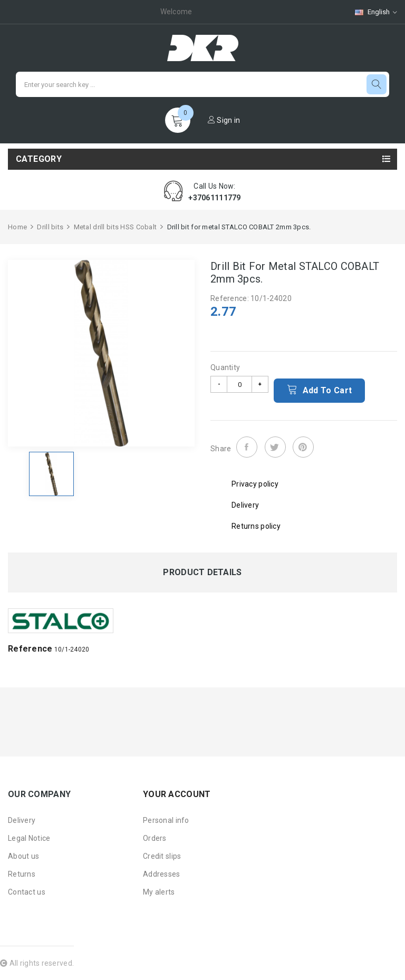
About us (23, 856)
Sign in (224, 120)
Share (247, 447)
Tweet (275, 447)
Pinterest (303, 447)
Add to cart (319, 390)
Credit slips (162, 856)
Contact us (27, 892)
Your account (177, 794)
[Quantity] (239, 384)
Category (39, 159)
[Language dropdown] (371, 12)
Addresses (162, 874)
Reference (30, 649)
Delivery (22, 820)
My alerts (159, 892)
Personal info (166, 820)
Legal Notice (29, 838)
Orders (155, 838)
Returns (22, 874)
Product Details (202, 573)
